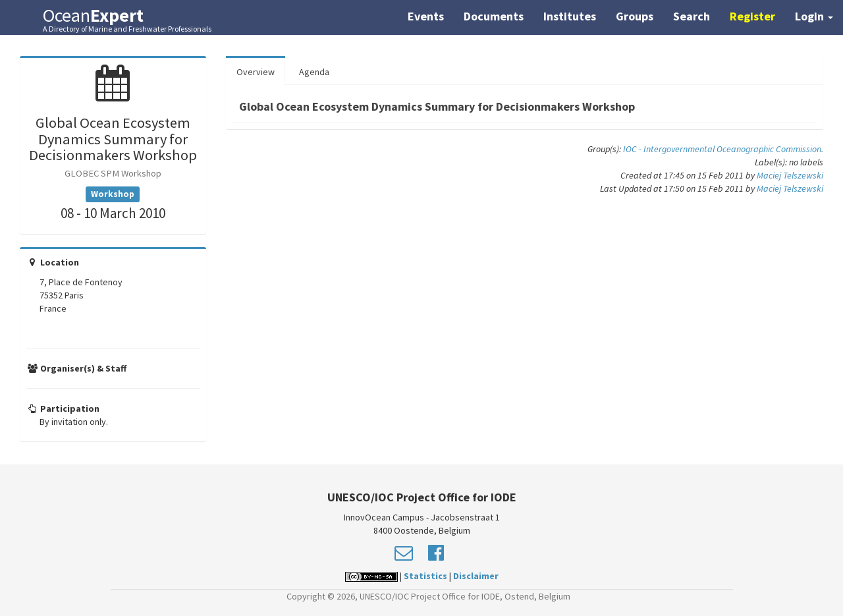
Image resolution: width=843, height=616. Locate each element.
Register (752, 16)
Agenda (314, 72)
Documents (494, 16)
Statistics (425, 576)
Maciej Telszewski (790, 175)
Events (426, 16)
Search (692, 16)
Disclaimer (476, 576)
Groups (635, 16)
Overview (256, 72)
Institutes (570, 16)
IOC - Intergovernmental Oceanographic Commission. (723, 149)
